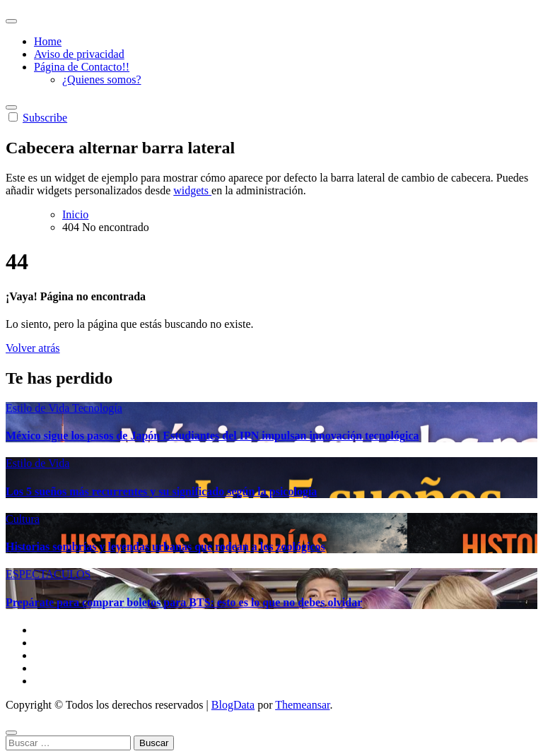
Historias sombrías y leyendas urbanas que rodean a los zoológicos (165, 547)
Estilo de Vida (39, 408)
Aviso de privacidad (79, 54)
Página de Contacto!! (82, 67)
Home (48, 41)
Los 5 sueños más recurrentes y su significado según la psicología (161, 491)
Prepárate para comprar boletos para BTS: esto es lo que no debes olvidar (184, 602)
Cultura (23, 519)
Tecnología (97, 408)
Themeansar (302, 705)
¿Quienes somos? (102, 79)
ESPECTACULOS (48, 574)
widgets (192, 190)
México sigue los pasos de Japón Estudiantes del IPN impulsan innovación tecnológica (212, 436)
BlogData (233, 705)
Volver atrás (33, 348)
